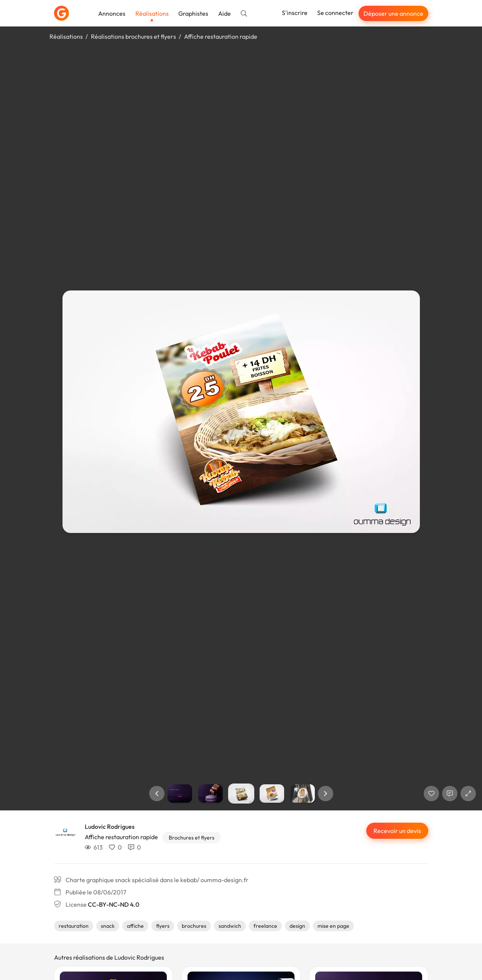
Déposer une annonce (393, 13)
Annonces (112, 13)
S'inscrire (295, 13)
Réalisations (152, 13)
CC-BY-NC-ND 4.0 (114, 904)
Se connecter (335, 13)
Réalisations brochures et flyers (133, 36)
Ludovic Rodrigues (110, 827)
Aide (225, 13)
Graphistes (193, 13)
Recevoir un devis (397, 831)
